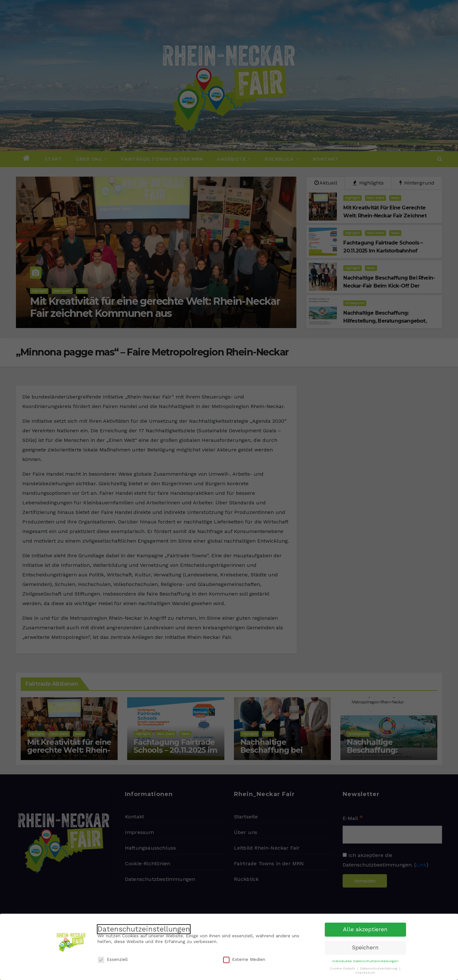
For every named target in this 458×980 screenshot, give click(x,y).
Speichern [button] (365, 946)
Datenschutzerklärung (379, 966)
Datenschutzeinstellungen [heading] (144, 927)
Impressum (365, 971)
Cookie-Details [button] (343, 966)
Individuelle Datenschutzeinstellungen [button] (365, 959)
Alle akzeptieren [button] (365, 927)
